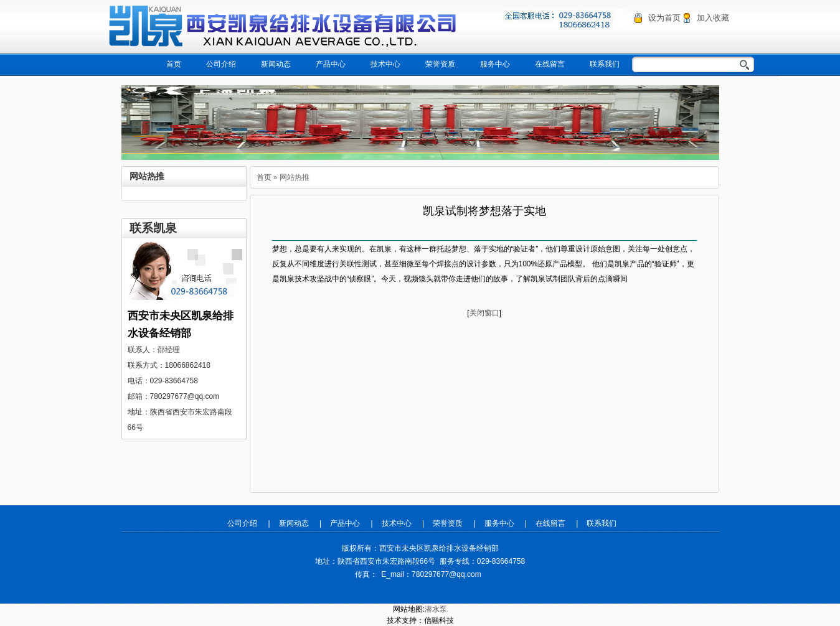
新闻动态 (276, 64)
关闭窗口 (484, 313)
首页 (174, 64)
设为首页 (664, 18)
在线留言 (550, 64)
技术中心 (385, 64)
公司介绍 (221, 64)
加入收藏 (713, 18)
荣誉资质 (440, 64)
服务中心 (495, 64)
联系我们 (605, 64)
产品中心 (331, 64)
